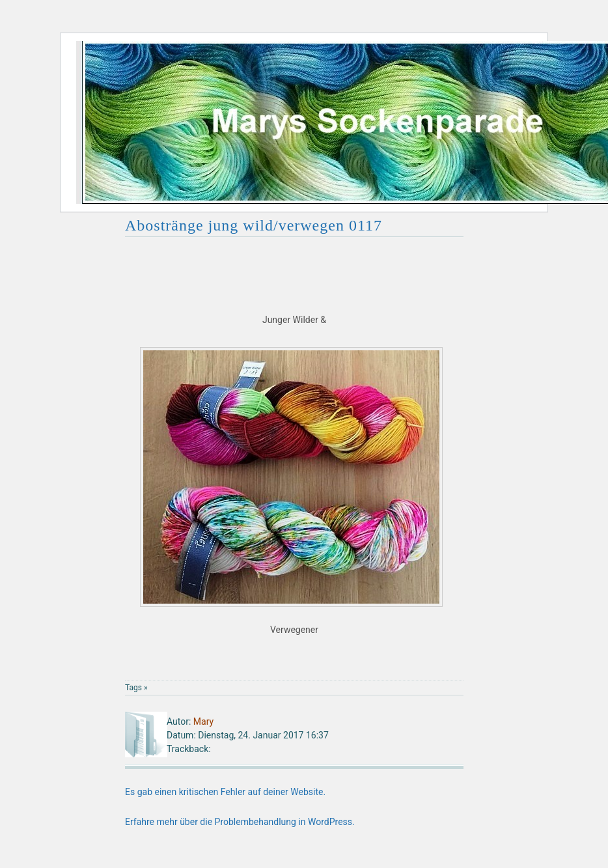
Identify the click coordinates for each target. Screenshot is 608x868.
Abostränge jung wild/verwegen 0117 (254, 225)
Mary (203, 721)
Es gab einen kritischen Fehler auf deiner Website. (225, 792)
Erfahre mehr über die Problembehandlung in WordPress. (240, 822)
